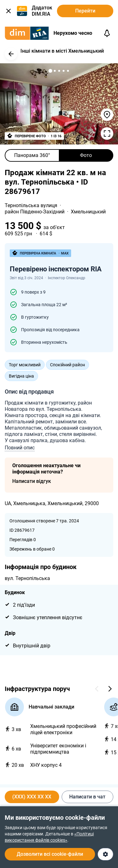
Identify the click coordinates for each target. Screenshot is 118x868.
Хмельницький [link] (88, 212)
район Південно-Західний (35, 212)
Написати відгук (32, 481)
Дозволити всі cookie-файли (50, 854)
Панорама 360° (32, 155)
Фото (86, 155)
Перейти (85, 11)
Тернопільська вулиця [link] (32, 205)
